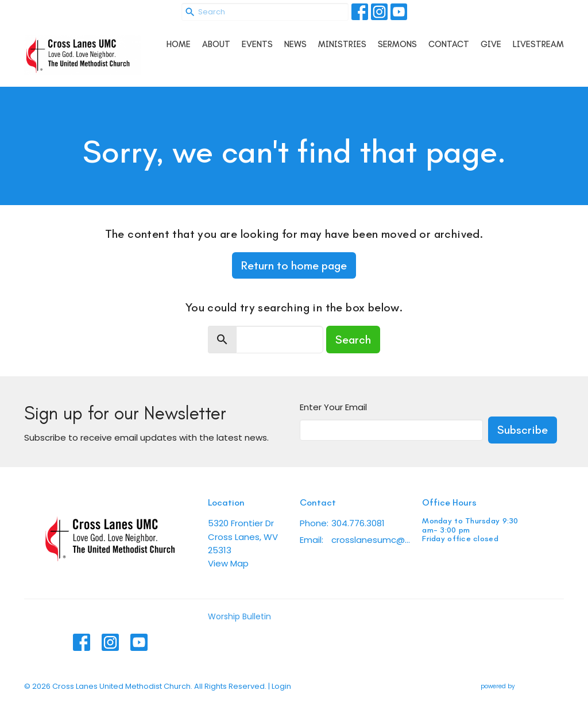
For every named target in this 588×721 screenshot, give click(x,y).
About (216, 44)
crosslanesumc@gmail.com (371, 540)
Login (281, 686)
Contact (449, 44)
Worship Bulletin (239, 616)
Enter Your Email (333, 407)
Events (257, 44)
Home (179, 44)
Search (353, 340)
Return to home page (294, 265)
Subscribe (523, 430)
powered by (522, 686)
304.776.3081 (358, 523)
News (295, 44)
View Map (228, 563)
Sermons (397, 44)
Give (491, 44)
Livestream (538, 44)
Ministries (342, 44)
